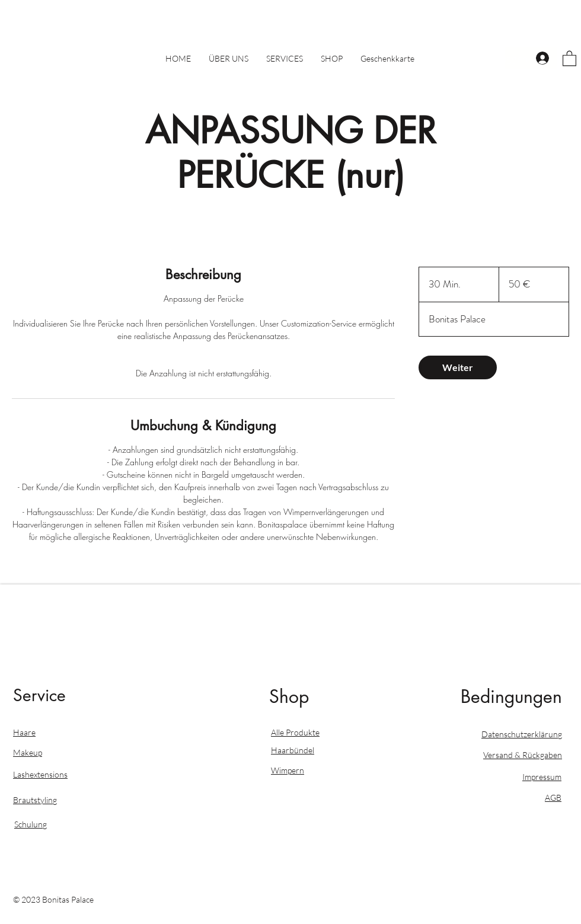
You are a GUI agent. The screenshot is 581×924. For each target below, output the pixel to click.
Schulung (31, 824)
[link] (458, 367)
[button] (569, 58)
